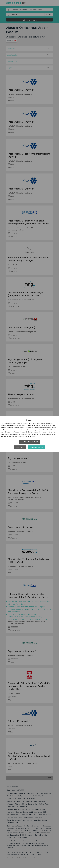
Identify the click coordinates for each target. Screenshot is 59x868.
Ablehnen (20, 447)
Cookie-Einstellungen (29, 442)
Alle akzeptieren (36, 447)
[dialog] (29, 434)
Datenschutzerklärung (29, 436)
